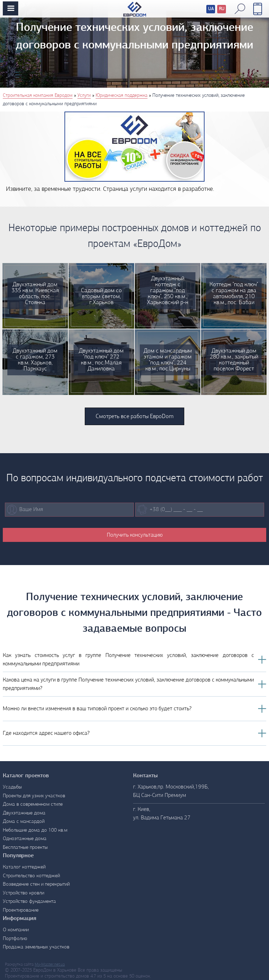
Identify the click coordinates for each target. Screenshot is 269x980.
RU (222, 9)
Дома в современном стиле (33, 804)
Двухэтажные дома (24, 813)
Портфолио (15, 939)
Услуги (84, 96)
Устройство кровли (23, 893)
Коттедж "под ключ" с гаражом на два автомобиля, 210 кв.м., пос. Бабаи (234, 294)
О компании (16, 930)
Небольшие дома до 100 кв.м (35, 830)
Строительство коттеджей (31, 876)
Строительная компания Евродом (38, 96)
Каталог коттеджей (24, 867)
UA (211, 9)
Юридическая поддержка (122, 96)
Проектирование (21, 910)
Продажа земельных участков (36, 947)
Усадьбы (12, 787)
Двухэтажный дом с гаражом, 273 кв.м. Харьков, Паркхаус (35, 360)
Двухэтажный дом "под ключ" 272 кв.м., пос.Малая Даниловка (101, 360)
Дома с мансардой (24, 822)
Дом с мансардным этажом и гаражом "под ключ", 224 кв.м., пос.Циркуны (168, 360)
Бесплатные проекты (25, 848)
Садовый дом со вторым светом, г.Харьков (101, 297)
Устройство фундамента (29, 902)
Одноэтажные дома (25, 839)
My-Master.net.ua (50, 965)
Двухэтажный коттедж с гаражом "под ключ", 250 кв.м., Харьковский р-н (168, 291)
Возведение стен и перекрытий (36, 884)
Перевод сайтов (205, 10)
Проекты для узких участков (34, 796)
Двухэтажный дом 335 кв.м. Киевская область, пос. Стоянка (35, 294)
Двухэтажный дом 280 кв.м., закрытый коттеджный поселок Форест (234, 360)
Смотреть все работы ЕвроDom (134, 417)
